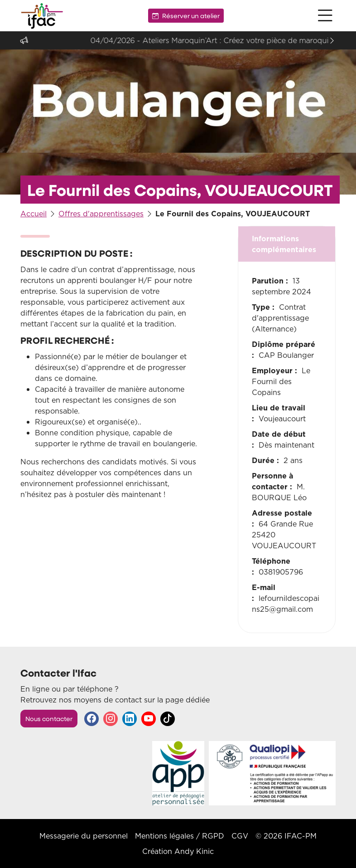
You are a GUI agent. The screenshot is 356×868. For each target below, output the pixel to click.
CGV (240, 836)
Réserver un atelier (186, 16)
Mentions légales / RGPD (180, 836)
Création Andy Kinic (178, 851)
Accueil (34, 214)
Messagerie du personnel (84, 836)
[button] (325, 16)
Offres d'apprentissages (101, 214)
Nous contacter (49, 719)
